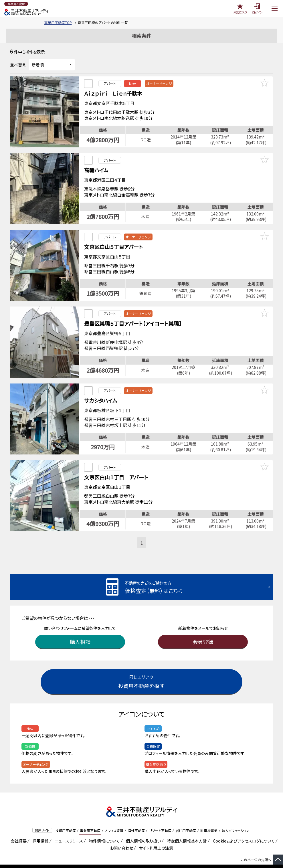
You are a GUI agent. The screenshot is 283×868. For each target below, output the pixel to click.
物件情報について (103, 830)
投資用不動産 (66, 820)
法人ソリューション (236, 820)
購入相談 (80, 631)
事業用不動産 (90, 820)
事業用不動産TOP (58, 22)
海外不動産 (136, 820)
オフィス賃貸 (114, 820)
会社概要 (18, 830)
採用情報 (40, 830)
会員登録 (203, 631)
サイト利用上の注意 (155, 837)
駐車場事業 (209, 820)
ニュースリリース (68, 830)
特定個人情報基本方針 (186, 830)
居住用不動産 (186, 820)
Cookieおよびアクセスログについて (243, 830)
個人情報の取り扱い (142, 830)
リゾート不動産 (160, 820)
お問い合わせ (121, 837)
